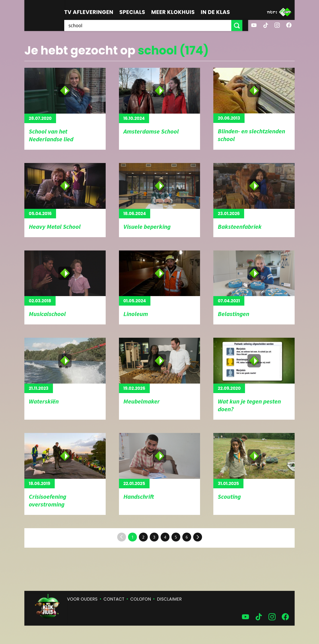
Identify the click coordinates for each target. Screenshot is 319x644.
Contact (114, 599)
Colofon (141, 599)
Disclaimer (169, 599)
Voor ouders (82, 599)
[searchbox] (151, 25)
